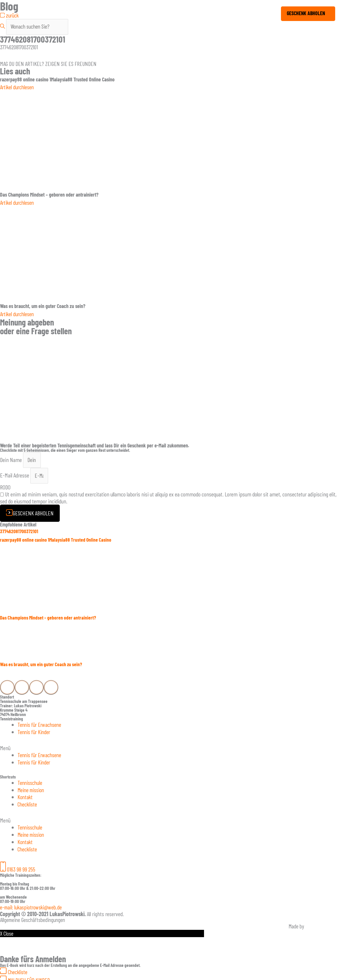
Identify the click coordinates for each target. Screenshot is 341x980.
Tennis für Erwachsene (41, 725)
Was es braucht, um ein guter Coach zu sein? (43, 665)
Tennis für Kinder (35, 732)
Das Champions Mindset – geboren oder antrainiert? (49, 619)
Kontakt (26, 796)
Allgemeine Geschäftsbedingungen (34, 917)
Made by (296, 923)
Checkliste (28, 803)
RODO (5, 488)
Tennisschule (31, 782)
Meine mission (32, 789)
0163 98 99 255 (21, 867)
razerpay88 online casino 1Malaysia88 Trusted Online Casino (57, 540)
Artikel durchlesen (18, 87)
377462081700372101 (19, 532)
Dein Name (12, 460)
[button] (170, 748)
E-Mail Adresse (15, 476)
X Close (7, 930)
